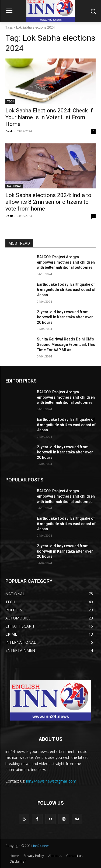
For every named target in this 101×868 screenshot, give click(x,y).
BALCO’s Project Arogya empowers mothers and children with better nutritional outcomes (66, 262)
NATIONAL (14, 186)
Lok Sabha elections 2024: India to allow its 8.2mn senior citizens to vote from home (48, 202)
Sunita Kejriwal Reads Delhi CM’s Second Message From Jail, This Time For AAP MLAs (66, 344)
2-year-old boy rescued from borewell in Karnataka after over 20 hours (65, 317)
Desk (9, 131)
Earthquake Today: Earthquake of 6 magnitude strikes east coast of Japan (66, 290)
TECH (10, 101)
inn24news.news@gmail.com (51, 781)
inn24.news (42, 846)
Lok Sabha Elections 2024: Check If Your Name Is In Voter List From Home (49, 117)
